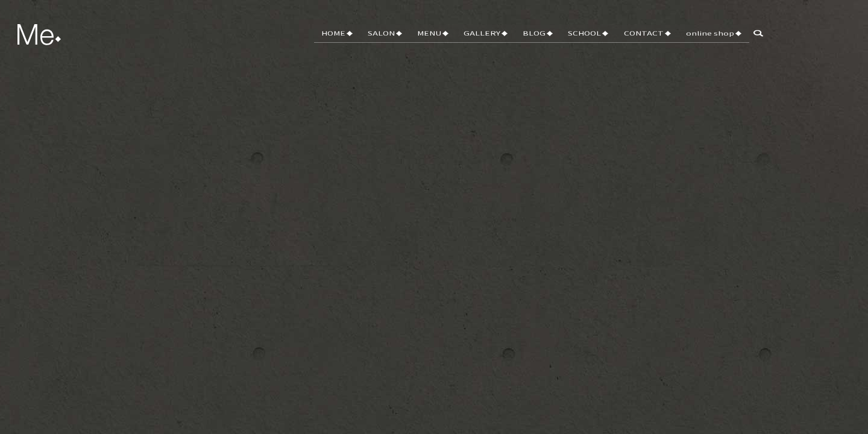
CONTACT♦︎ (656, 41)
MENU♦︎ (464, 41)
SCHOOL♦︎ (602, 41)
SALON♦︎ (421, 41)
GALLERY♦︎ (511, 41)
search (765, 42)
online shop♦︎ (717, 41)
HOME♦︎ (379, 41)
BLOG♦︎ (558, 41)
